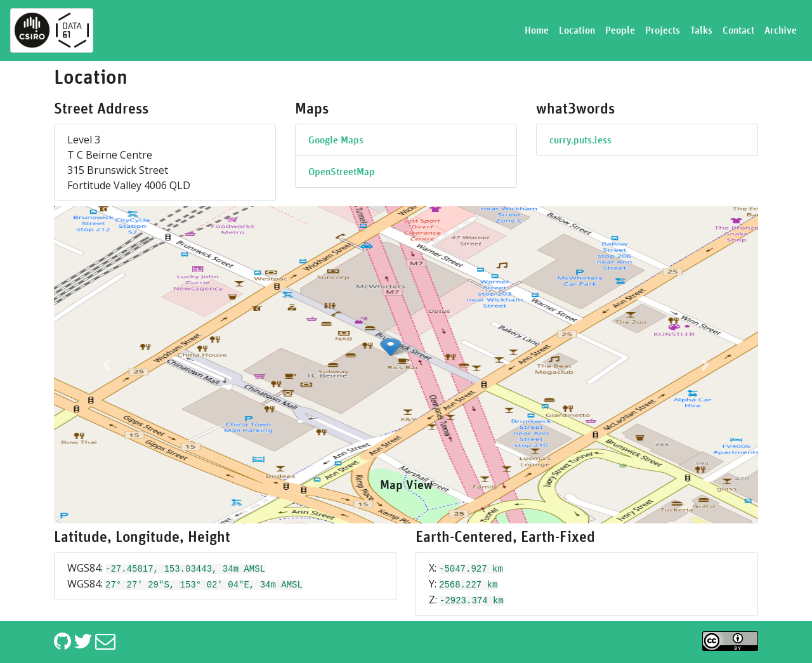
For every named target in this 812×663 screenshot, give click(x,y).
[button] (107, 365)
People (620, 30)
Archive (781, 30)
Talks (701, 30)
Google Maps (336, 140)
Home (537, 30)
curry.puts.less (580, 140)
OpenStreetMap (342, 172)
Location (577, 30)
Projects (663, 30)
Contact (738, 30)
